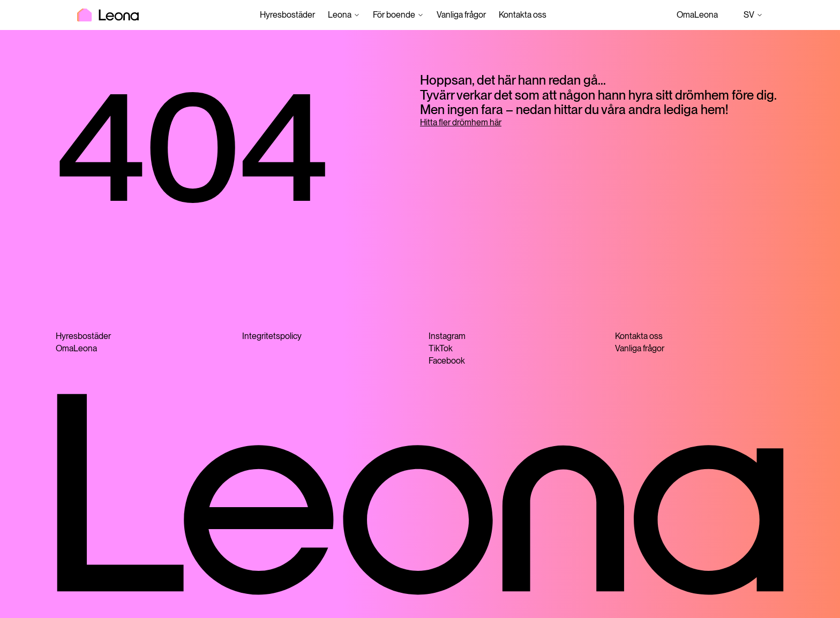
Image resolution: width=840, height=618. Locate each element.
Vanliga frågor (461, 15)
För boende (394, 15)
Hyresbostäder (287, 15)
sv (753, 15)
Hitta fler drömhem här (461, 122)
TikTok (441, 348)
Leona (340, 15)
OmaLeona (697, 15)
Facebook (447, 361)
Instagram (447, 336)
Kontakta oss (523, 15)
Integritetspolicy (272, 336)
